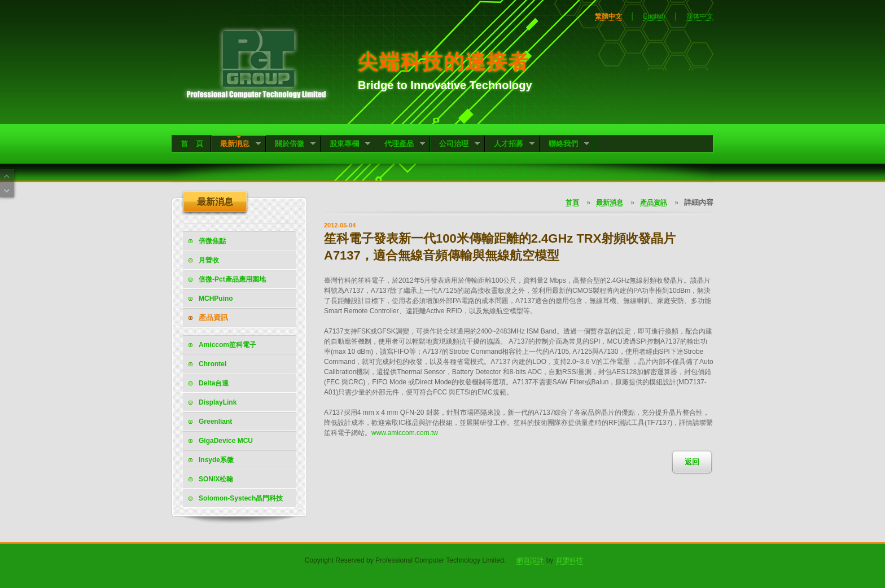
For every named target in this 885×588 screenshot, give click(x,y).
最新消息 (236, 145)
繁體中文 (608, 16)
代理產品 (400, 145)
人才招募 (510, 145)
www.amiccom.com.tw (405, 433)
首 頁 (192, 144)
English (654, 16)
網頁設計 (530, 560)
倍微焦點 (212, 241)
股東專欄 (346, 145)
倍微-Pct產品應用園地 (232, 279)
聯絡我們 (565, 145)
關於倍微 (291, 145)
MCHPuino (216, 299)
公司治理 (455, 145)
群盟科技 (569, 560)
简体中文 (700, 16)
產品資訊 (213, 317)
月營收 (209, 260)
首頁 (572, 203)
